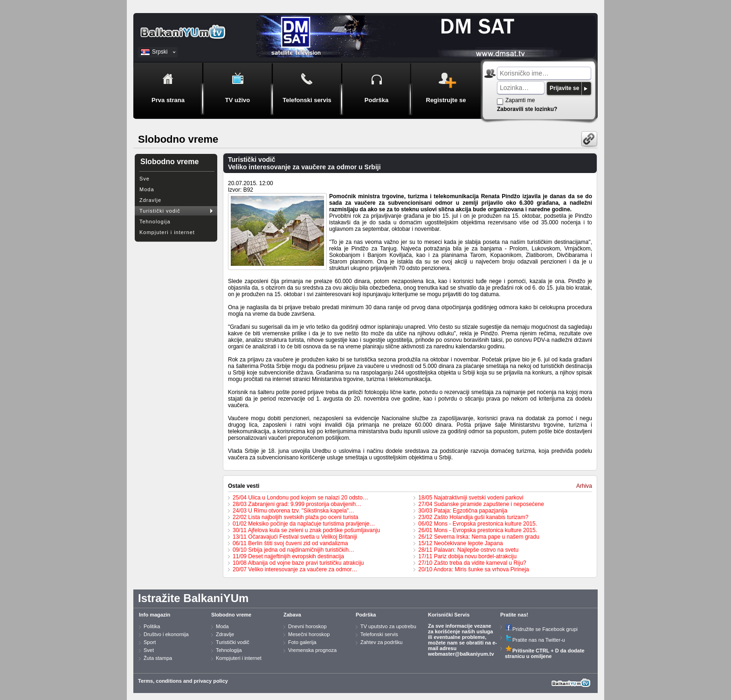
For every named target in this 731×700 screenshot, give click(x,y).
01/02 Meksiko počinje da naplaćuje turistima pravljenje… (304, 524)
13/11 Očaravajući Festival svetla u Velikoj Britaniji (295, 537)
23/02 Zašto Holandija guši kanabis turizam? (473, 517)
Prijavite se (564, 88)
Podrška (366, 615)
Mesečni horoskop (309, 634)
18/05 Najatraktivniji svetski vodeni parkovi (471, 498)
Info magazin (155, 615)
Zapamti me (520, 100)
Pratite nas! (514, 615)
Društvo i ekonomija (166, 634)
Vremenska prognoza (312, 650)
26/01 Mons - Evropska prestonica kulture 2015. (478, 530)
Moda (147, 189)
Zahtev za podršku (382, 642)
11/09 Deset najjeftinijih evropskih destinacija (288, 556)
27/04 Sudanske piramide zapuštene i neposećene (481, 504)
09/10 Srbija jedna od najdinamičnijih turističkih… (293, 550)
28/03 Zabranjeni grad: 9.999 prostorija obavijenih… (297, 504)
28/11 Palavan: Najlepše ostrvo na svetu (468, 550)
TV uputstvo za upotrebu (388, 626)
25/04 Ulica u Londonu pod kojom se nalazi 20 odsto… (300, 498)
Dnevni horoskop (307, 626)
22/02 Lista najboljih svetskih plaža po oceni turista (296, 517)
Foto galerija (302, 642)
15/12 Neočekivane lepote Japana (460, 543)
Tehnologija (155, 222)
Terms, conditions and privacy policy (183, 681)
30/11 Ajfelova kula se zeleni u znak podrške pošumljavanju (306, 530)
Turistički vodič (160, 211)
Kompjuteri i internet (167, 232)
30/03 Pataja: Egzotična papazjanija (463, 511)
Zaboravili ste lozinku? (527, 109)
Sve (145, 179)
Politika (152, 626)
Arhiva (584, 486)
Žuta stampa (158, 658)
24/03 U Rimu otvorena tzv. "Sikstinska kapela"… (293, 511)
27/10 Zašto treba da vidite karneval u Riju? (472, 563)
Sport (150, 642)
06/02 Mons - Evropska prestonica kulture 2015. (478, 524)
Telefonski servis (379, 634)
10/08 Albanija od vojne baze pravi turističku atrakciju (298, 563)
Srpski (160, 52)
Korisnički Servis (449, 615)
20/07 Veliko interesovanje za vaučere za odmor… (295, 569)
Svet (149, 650)
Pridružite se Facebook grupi (541, 629)
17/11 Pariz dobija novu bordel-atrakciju (467, 556)
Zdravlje (150, 200)
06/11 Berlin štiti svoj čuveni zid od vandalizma (290, 543)
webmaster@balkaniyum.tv (461, 654)
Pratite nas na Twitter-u (535, 640)
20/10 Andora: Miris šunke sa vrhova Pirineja (473, 569)
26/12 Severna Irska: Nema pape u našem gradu (479, 537)
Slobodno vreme (231, 615)
